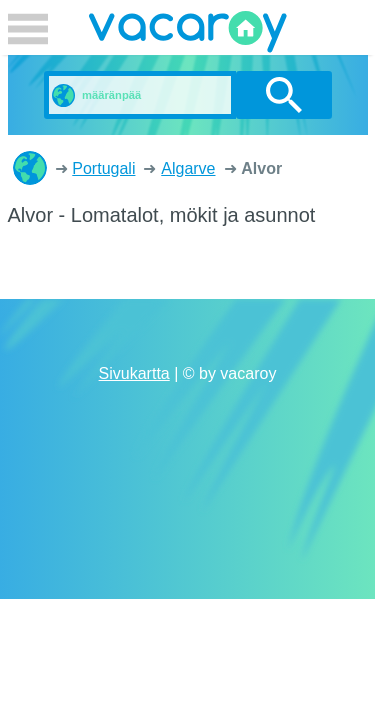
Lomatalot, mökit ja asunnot (30, 168)
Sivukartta (134, 373)
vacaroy (188, 35)
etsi (283, 95)
